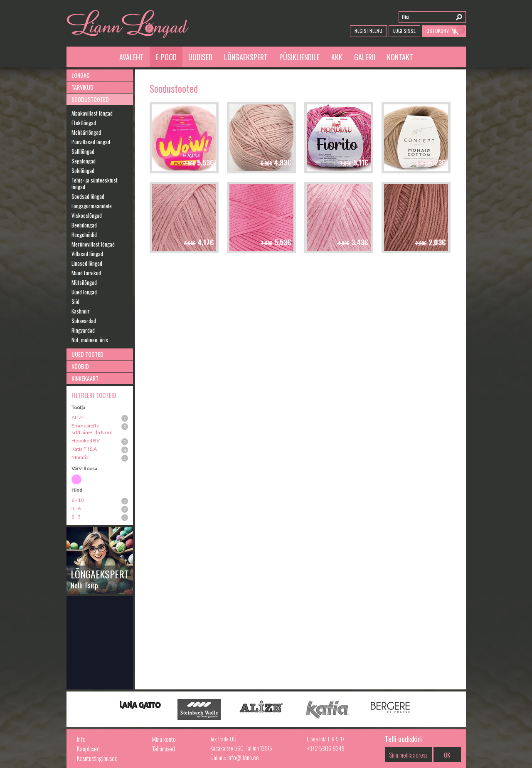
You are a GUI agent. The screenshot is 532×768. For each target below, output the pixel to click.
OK (447, 755)
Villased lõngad (87, 254)
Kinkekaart (85, 378)
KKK (337, 57)
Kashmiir (81, 311)
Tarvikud (83, 87)
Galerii (365, 57)
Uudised (200, 57)
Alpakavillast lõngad (92, 113)
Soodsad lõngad (88, 196)
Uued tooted (87, 354)
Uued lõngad (84, 292)
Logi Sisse (404, 31)
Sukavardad (84, 321)
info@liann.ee (243, 757)
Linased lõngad (87, 263)
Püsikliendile (299, 57)
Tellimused (164, 748)
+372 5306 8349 (326, 748)
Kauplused (88, 748)
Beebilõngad (84, 225)
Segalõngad (84, 161)
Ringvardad (83, 330)
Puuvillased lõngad (91, 142)
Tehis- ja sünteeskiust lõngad (95, 183)
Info (81, 739)
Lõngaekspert (246, 57)
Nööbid (80, 366)
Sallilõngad (83, 151)
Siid (75, 301)
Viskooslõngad (87, 215)
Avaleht (132, 57)
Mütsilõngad (84, 282)
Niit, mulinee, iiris (90, 340)
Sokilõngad (83, 170)
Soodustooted (90, 99)
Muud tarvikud (86, 273)
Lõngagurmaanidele (92, 206)
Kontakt (400, 57)
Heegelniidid (84, 235)
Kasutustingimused (97, 758)
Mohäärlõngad (86, 132)
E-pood (166, 57)
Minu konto (164, 739)
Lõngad (81, 75)
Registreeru (368, 31)
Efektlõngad (84, 123)
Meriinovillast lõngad (93, 244)
